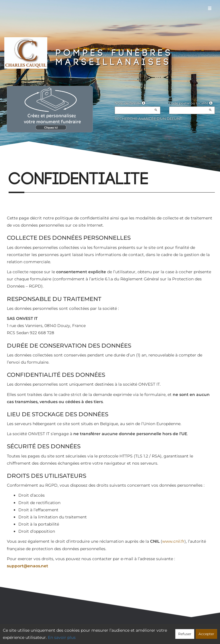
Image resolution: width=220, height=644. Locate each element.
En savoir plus (62, 637)
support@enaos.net (27, 566)
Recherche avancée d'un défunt (148, 119)
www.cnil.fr (173, 541)
